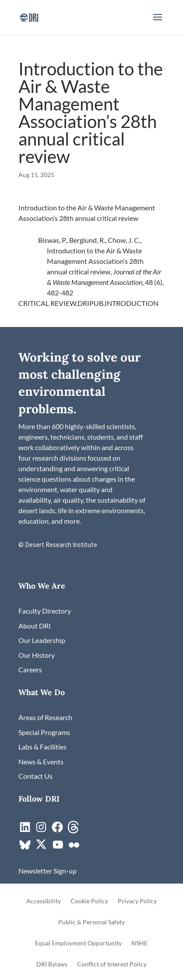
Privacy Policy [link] (137, 901)
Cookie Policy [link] (89, 901)
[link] (29, 16)
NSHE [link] (139, 943)
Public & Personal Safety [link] (91, 922)
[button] (158, 23)
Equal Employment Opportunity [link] (78, 943)
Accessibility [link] (44, 901)
